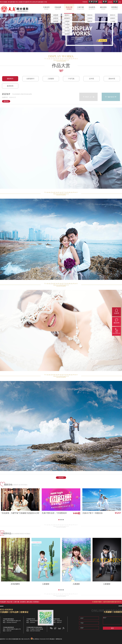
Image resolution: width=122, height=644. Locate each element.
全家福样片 (30, 79)
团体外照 (112, 79)
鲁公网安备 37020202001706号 (41, 639)
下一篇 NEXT (111, 97)
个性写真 (71, 79)
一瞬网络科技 (58, 639)
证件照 (91, 79)
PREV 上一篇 (89, 97)
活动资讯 (23, 602)
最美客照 (10, 86)
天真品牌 (3, 602)
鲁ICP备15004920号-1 (25, 639)
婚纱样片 (10, 79)
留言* (112, 620)
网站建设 (52, 639)
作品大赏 (10, 602)
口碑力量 (16, 602)
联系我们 (36, 602)
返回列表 (6, 101)
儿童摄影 (51, 79)
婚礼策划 (30, 602)
